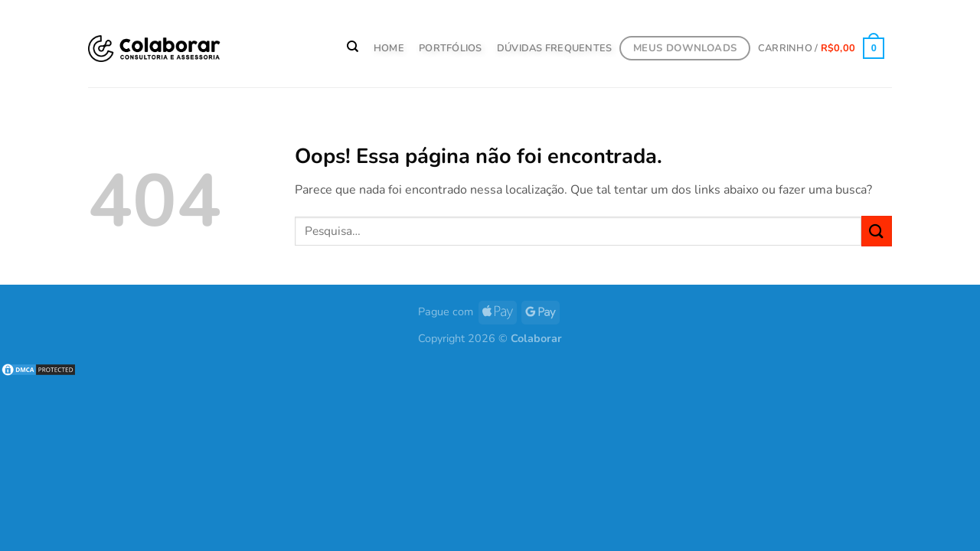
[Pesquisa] (353, 47)
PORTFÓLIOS (451, 48)
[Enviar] (877, 231)
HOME (389, 48)
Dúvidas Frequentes (555, 48)
